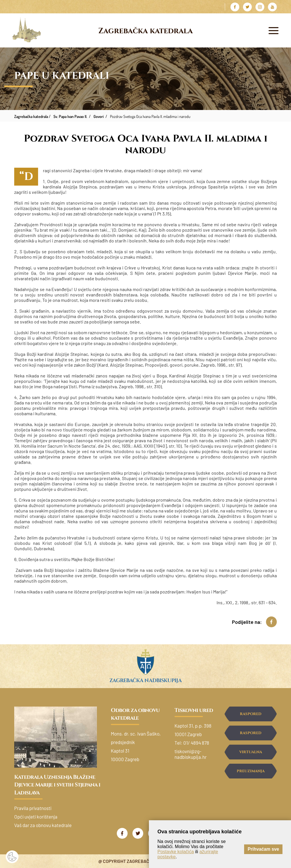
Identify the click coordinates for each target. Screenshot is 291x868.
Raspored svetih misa (251, 716)
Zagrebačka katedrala (145, 31)
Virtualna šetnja (251, 754)
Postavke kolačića (176, 852)
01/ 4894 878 (196, 743)
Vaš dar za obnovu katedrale (43, 825)
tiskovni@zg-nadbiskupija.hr (191, 754)
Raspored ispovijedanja (251, 735)
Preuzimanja (251, 771)
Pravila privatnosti (33, 808)
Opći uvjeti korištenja (36, 817)
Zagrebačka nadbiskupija (145, 681)
